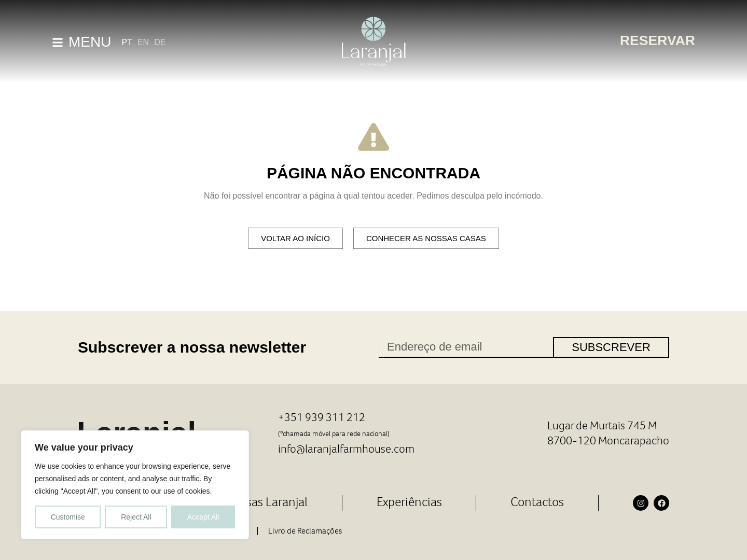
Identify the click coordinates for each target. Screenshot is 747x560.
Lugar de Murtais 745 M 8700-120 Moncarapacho (607, 432)
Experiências (409, 501)
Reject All (136, 517)
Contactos (537, 501)
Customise (68, 517)
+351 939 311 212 (322, 417)
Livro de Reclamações (305, 530)
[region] (135, 485)
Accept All (203, 517)
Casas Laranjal (270, 501)
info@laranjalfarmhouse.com (348, 448)
